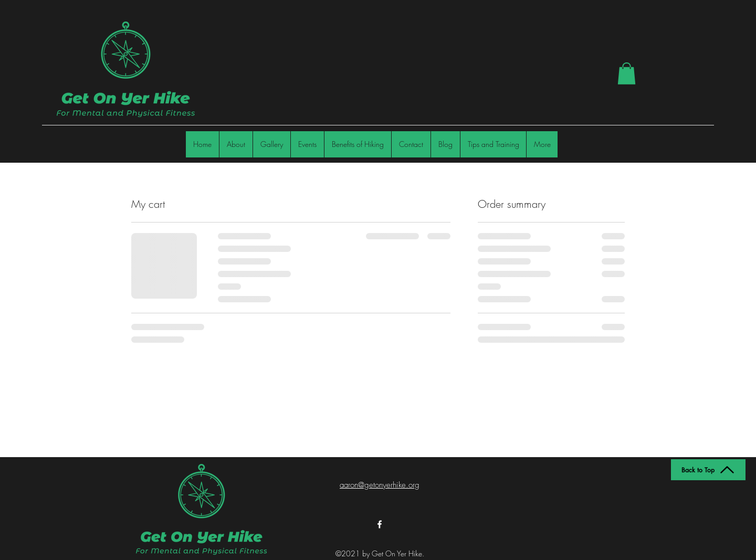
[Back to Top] (708, 470)
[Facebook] (380, 524)
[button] (627, 73)
